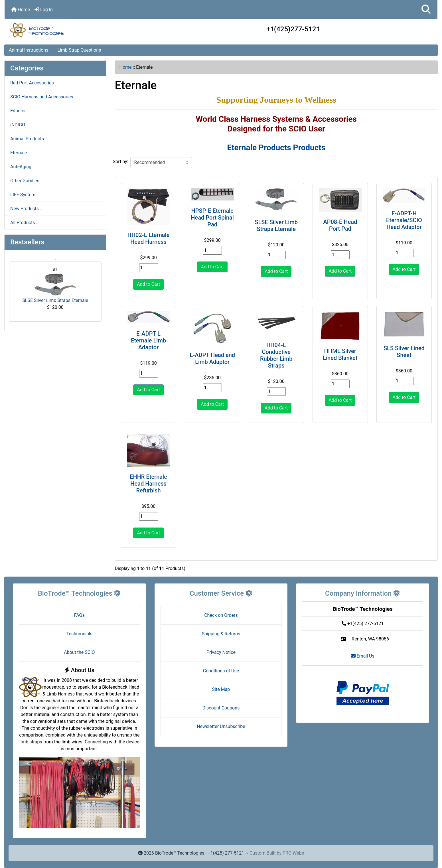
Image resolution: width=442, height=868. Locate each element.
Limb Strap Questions (79, 50)
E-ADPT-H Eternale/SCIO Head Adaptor (404, 220)
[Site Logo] (77, 30)
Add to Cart (148, 284)
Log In (44, 10)
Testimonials (79, 634)
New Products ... (27, 209)
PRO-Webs (293, 853)
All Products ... (25, 223)
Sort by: (121, 162)
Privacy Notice (221, 652)
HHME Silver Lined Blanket (340, 354)
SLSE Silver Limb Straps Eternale (55, 288)
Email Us (363, 656)
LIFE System (23, 195)
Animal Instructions (29, 50)
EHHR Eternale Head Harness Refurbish (148, 484)
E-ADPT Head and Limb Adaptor (212, 358)
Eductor (18, 111)
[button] (426, 10)
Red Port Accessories (32, 83)
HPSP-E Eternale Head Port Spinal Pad (212, 218)
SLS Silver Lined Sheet (404, 352)
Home (21, 10)
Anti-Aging (21, 167)
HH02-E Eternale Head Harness (149, 238)
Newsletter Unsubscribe (221, 726)
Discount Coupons (221, 708)
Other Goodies (25, 181)
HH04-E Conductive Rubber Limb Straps (276, 355)
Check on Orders (221, 615)
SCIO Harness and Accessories (42, 97)
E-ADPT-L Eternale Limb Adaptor (148, 340)
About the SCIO (79, 652)
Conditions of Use (221, 671)
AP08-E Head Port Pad (340, 225)
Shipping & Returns (221, 634)
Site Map (221, 689)
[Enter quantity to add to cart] (149, 268)
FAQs (79, 615)
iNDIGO (18, 125)
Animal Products (27, 139)
